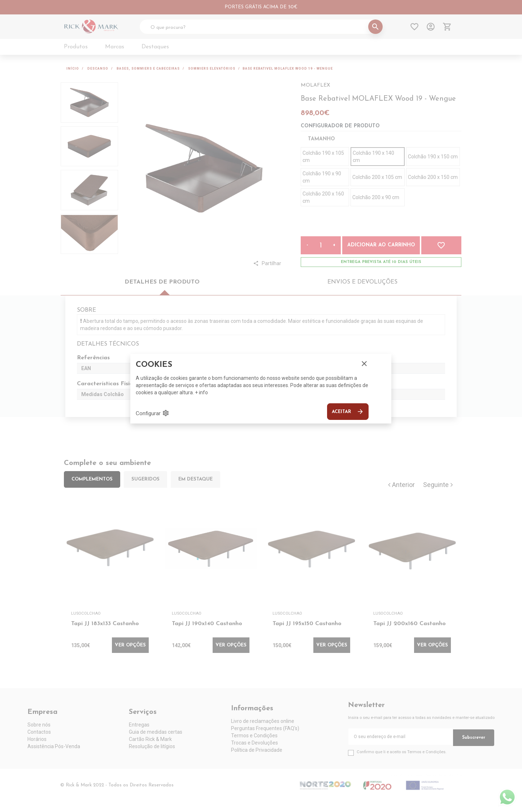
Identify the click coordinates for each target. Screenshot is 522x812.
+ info (201, 392)
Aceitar (348, 412)
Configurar (153, 413)
